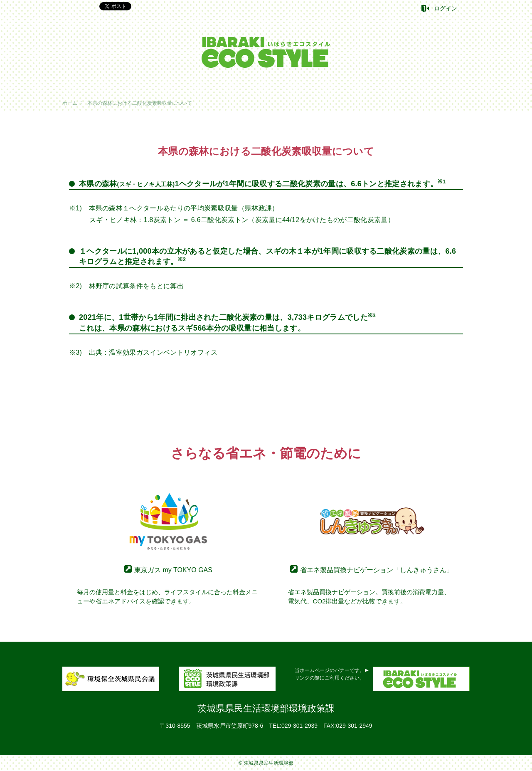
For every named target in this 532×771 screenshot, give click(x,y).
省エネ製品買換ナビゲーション (377, 570)
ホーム (70, 103)
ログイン (446, 8)
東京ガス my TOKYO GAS (173, 570)
